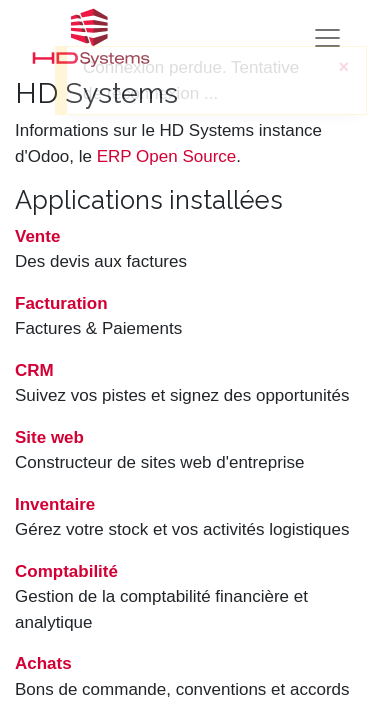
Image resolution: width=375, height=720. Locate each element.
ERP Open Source (167, 156)
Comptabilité (66, 571)
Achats (43, 663)
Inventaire (55, 504)
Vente (37, 236)
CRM (34, 370)
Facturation (61, 303)
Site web (49, 437)
